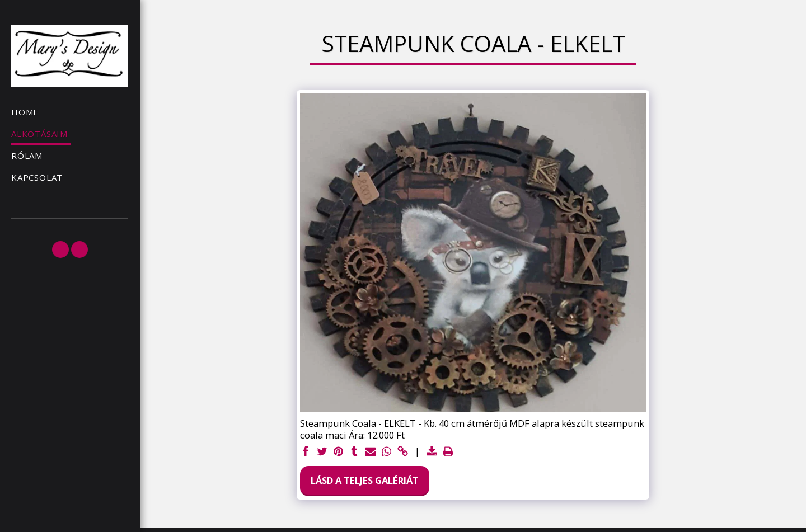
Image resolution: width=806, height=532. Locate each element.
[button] (60, 249)
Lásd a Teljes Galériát (365, 480)
